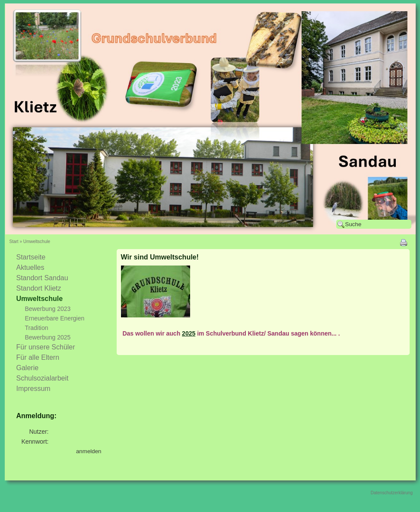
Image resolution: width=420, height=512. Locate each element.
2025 (189, 333)
